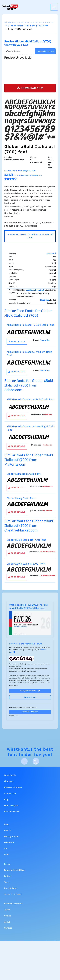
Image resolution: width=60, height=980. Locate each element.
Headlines (45, 300)
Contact (8, 928)
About (7, 922)
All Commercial (44, 23)
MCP (6, 855)
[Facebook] (24, 761)
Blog (6, 800)
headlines (30, 290)
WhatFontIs (11, 23)
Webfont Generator (30, 712)
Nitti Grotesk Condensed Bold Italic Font (30, 400)
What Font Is (10, 775)
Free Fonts (9, 843)
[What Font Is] (10, 7)
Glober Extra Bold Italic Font (24, 474)
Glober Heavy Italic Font (21, 498)
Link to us (9, 781)
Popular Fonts (11, 888)
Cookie (8, 916)
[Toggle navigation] (54, 7)
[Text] (19, 51)
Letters (8, 876)
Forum (7, 864)
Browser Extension (13, 787)
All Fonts (27, 23)
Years (7, 882)
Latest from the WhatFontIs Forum (26, 644)
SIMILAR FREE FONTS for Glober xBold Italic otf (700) (30, 236)
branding (39, 290)
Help (6, 824)
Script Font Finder (13, 894)
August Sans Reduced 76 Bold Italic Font (30, 325)
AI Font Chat (10, 794)
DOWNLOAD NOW (30, 88)
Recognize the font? (30, 691)
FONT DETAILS (17, 342)
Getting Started (12, 837)
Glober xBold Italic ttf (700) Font (26, 564)
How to (8, 830)
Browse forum (30, 697)
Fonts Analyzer (11, 806)
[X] (36, 761)
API (6, 849)
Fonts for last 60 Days (15, 870)
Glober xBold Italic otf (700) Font (26, 540)
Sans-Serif (51, 254)
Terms (7, 910)
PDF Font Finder (12, 812)
